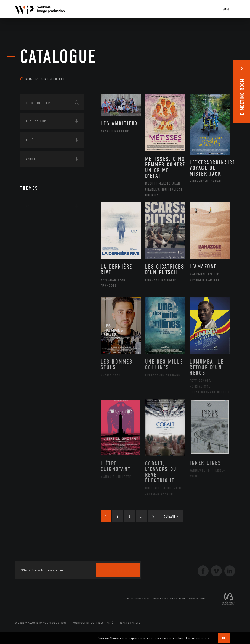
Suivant (171, 516)
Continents (35, 223)
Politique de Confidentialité (93, 623)
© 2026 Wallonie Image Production (41, 623)
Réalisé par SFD (130, 623)
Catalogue (58, 57)
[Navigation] (228, 9)
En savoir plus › (197, 638)
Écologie (33, 240)
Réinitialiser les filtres (42, 79)
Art (28, 206)
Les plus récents (211, 71)
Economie (33, 257)
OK (224, 638)
